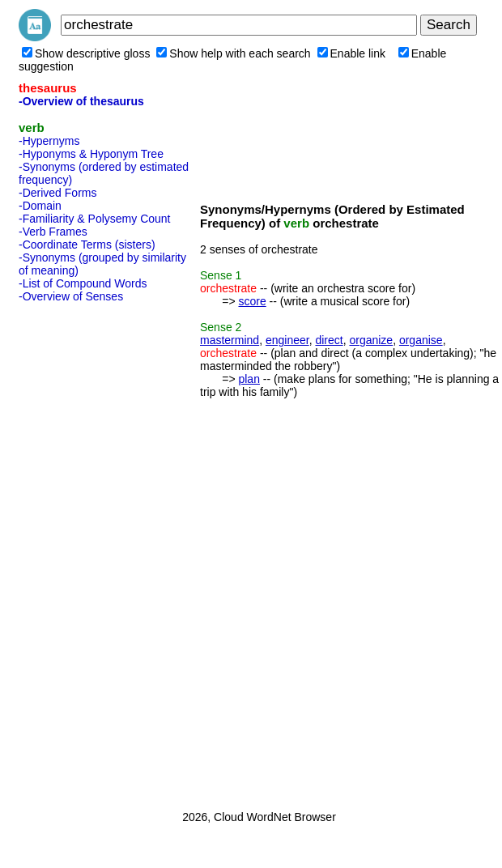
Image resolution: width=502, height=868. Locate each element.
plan (249, 379)
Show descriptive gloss (86, 53)
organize (371, 340)
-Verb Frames (53, 232)
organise (421, 340)
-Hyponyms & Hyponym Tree (91, 154)
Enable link (352, 53)
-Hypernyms (49, 141)
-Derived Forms (57, 193)
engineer (287, 340)
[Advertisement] (83, 551)
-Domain (40, 206)
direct (329, 340)
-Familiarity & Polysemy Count (95, 219)
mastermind (230, 340)
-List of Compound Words (83, 283)
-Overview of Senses (71, 296)
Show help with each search (233, 53)
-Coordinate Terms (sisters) (87, 245)
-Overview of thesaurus (81, 101)
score (252, 301)
